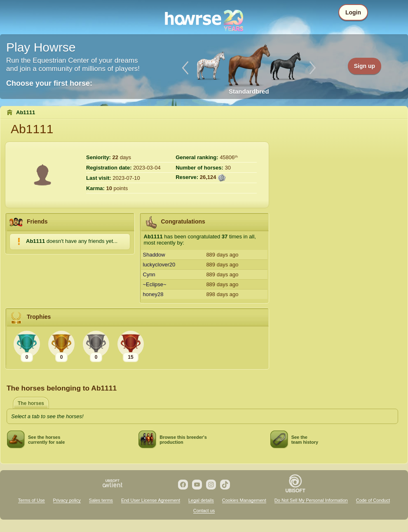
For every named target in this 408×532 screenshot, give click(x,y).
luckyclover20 (159, 265)
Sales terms (101, 500)
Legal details (201, 500)
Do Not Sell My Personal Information (311, 500)
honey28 (153, 294)
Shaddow (154, 255)
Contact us (204, 511)
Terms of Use (32, 500)
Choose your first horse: (49, 83)
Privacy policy (67, 500)
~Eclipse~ (155, 284)
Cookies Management (244, 500)
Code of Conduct (373, 500)
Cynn (149, 274)
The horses (31, 403)
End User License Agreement (151, 500)
